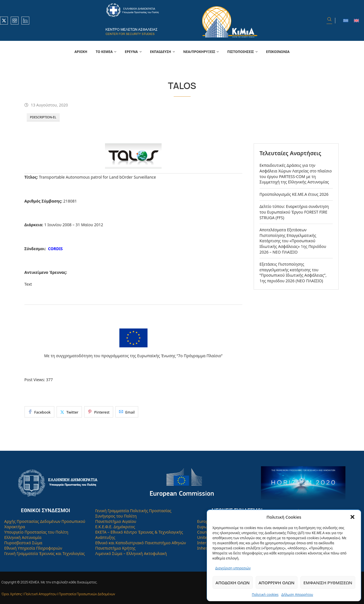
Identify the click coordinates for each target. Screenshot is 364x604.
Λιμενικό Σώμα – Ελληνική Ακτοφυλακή (131, 553)
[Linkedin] (25, 21)
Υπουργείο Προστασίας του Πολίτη (36, 532)
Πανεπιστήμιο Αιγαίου (116, 521)
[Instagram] (15, 21)
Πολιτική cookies (265, 595)
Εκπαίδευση (161, 52)
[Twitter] (4, 21)
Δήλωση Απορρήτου (297, 595)
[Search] (329, 21)
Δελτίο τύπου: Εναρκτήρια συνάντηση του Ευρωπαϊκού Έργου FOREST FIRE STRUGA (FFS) (294, 212)
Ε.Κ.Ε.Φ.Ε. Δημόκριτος (115, 527)
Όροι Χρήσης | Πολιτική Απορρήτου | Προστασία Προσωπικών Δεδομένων (58, 594)
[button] (352, 517)
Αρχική (81, 52)
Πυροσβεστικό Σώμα (23, 543)
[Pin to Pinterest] (99, 412)
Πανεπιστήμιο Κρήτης (115, 548)
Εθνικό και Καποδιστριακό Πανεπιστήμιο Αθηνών (140, 543)
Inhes (202, 548)
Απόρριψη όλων (277, 583)
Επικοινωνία (278, 52)
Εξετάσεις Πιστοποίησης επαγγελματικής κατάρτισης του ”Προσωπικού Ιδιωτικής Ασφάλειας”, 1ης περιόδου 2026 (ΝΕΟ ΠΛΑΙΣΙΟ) (293, 272)
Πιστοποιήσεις (241, 52)
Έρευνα (131, 52)
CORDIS (55, 249)
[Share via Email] (127, 412)
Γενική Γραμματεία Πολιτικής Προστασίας (133, 511)
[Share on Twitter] (69, 412)
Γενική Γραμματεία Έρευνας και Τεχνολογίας (44, 553)
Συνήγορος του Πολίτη (116, 516)
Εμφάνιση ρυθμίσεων (328, 583)
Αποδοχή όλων (233, 583)
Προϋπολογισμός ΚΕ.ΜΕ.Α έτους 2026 (294, 194)
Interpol (205, 543)
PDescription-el (43, 117)
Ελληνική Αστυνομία (23, 537)
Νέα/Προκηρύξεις (199, 52)
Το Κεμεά (104, 52)
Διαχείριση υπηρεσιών (233, 568)
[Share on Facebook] (39, 412)
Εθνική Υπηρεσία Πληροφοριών (33, 548)
